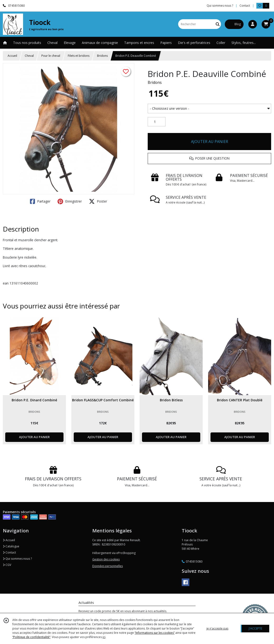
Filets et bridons (79, 56)
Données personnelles (108, 566)
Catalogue (11, 546)
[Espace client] (253, 24)
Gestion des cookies (106, 559)
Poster (98, 201)
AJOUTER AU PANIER (210, 142)
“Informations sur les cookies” (155, 633)
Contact (245, 6)
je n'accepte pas (217, 628)
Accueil (12, 56)
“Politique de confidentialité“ (31, 637)
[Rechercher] (218, 24)
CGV (7, 565)
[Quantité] (157, 122)
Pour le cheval (51, 56)
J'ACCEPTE (255, 628)
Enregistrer (70, 201)
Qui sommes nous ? (17, 559)
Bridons (102, 56)
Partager (40, 201)
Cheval (29, 56)
